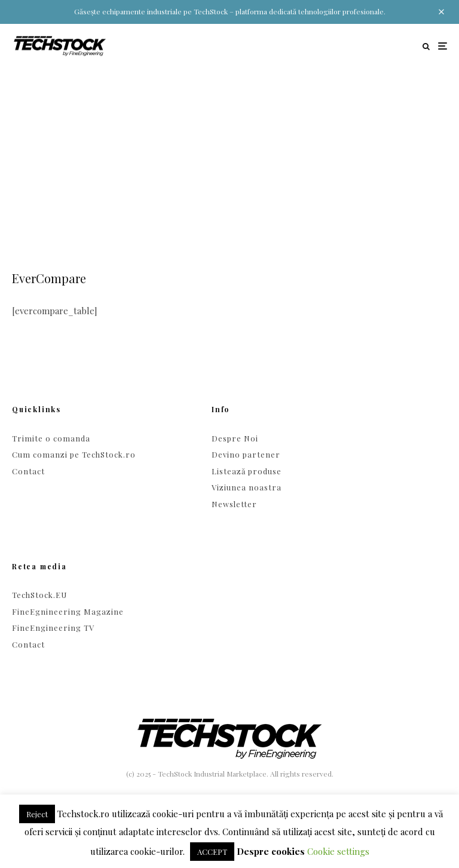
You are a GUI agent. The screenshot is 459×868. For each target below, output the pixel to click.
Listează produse (247, 471)
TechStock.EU (39, 595)
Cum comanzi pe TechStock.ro (74, 454)
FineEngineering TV (53, 628)
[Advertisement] (229, 158)
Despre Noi (235, 438)
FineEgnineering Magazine (68, 611)
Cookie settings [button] (338, 851)
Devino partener (246, 454)
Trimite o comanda (51, 438)
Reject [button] (37, 814)
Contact (28, 471)
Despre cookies (271, 851)
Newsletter (234, 504)
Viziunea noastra (247, 487)
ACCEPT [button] (212, 852)
